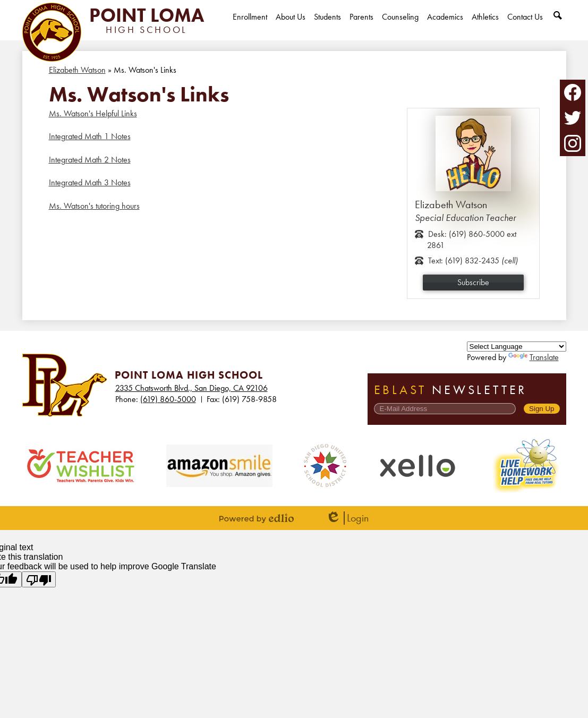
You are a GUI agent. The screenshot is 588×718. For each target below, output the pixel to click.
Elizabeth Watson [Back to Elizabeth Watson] (77, 70)
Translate (534, 357)
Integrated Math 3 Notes (90, 182)
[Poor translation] (39, 579)
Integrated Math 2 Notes (90, 160)
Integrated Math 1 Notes (90, 136)
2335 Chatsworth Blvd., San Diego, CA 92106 (191, 388)
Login (347, 518)
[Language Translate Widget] (517, 347)
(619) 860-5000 (168, 399)
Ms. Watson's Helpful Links (93, 113)
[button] (291, 26)
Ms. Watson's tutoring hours (94, 206)
